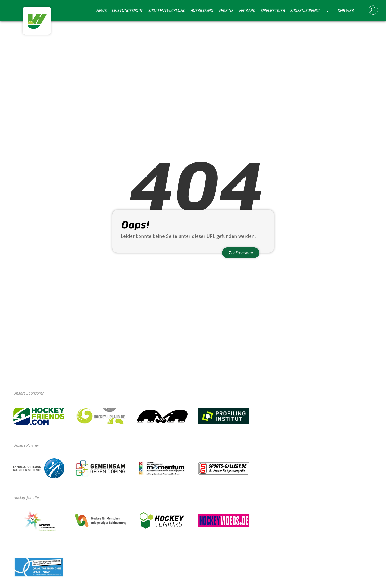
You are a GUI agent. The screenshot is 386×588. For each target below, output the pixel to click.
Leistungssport (127, 10)
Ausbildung (202, 10)
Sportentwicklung (167, 10)
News (101, 10)
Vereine (226, 10)
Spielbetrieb (273, 10)
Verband (247, 10)
